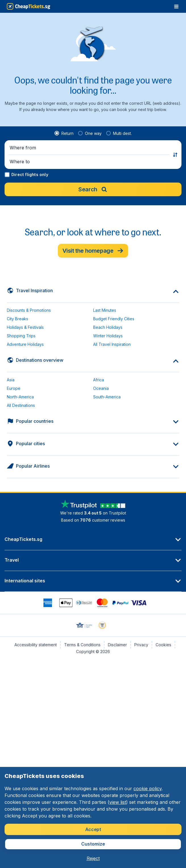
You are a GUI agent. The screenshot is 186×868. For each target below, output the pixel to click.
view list (118, 802)
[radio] (64, 133)
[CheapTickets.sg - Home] (29, 6)
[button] (90, 148)
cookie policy (148, 788)
